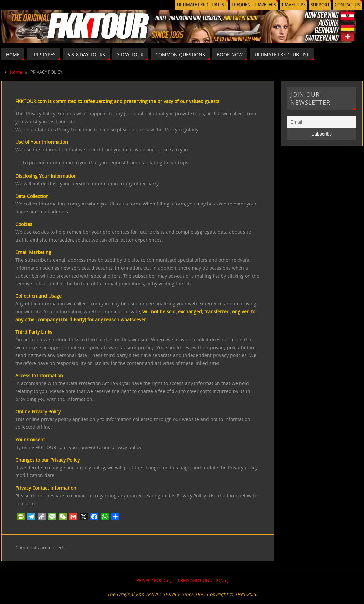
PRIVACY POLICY (152, 580)
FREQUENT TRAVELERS (254, 5)
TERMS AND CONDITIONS (201, 580)
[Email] (322, 122)
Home (16, 72)
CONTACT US (347, 5)
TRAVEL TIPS (293, 5)
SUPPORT (320, 5)
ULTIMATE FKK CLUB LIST (202, 5)
